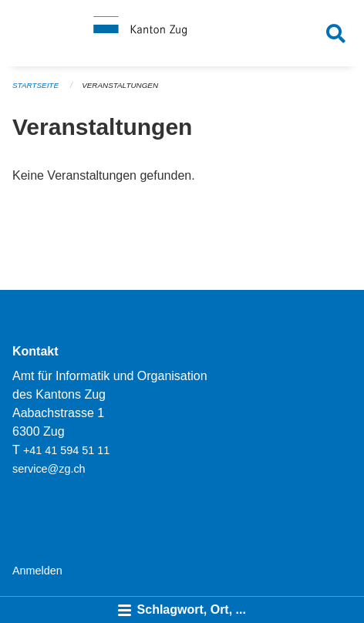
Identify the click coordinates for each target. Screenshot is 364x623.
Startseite (35, 85)
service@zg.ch (49, 469)
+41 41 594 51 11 (66, 450)
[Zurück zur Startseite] (182, 33)
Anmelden (37, 571)
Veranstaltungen (120, 85)
